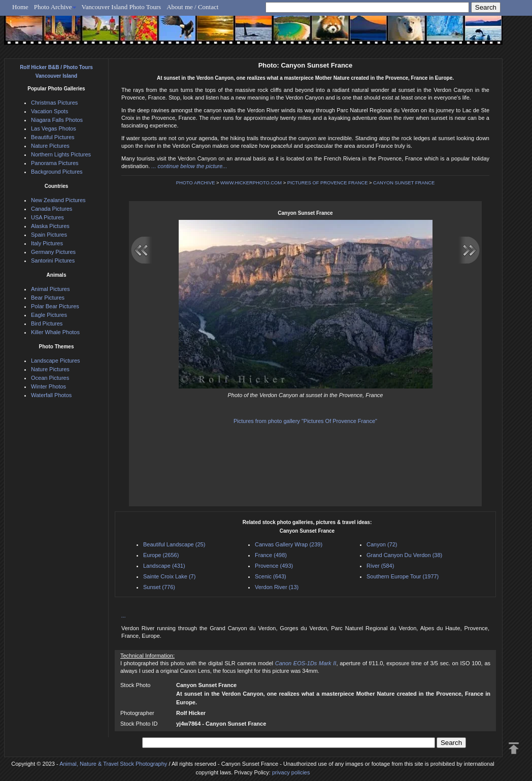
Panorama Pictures (55, 163)
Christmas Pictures (54, 103)
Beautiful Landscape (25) (174, 544)
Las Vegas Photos (54, 128)
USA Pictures (47, 217)
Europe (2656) (161, 555)
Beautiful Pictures (53, 137)
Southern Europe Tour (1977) (403, 576)
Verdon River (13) (277, 587)
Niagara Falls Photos (57, 120)
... (124, 615)
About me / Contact (192, 7)
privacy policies (291, 772)
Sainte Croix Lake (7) (169, 576)
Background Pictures (57, 172)
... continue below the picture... (189, 166)
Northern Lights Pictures (61, 154)
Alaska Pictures (50, 226)
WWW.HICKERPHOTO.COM (251, 183)
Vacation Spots (49, 111)
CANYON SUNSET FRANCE (404, 183)
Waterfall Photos (51, 395)
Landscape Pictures (56, 361)
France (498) (271, 555)
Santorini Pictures (53, 261)
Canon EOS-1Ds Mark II (306, 663)
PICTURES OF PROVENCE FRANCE (328, 183)
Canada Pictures (52, 209)
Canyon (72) (382, 544)
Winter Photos (48, 386)
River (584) (380, 566)
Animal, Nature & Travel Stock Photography (113, 764)
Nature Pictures (50, 146)
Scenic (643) (271, 576)
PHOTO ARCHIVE (196, 183)
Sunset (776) (159, 587)
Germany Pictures (53, 252)
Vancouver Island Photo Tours (122, 7)
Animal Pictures (50, 289)
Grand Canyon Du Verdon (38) (404, 555)
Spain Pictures (49, 235)
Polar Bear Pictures (55, 306)
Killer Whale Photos (55, 332)
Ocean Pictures (50, 378)
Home (20, 7)
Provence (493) (274, 566)
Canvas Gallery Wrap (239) (289, 544)
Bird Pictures (47, 323)
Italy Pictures (47, 243)
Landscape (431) (164, 566)
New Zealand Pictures (58, 200)
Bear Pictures (48, 298)
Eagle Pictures (49, 315)
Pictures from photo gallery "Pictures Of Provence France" (305, 421)
